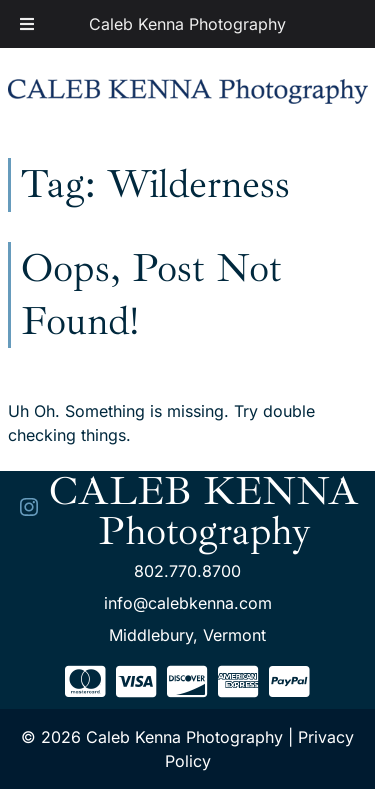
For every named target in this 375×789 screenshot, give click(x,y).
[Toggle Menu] (27, 24)
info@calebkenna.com (188, 603)
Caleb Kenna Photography (187, 24)
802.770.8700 (187, 571)
